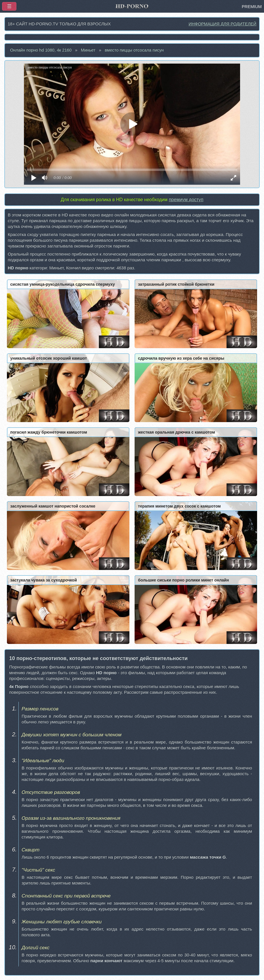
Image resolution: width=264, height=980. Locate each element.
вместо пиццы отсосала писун (134, 50)
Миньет (88, 50)
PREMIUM (252, 7)
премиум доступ (186, 200)
